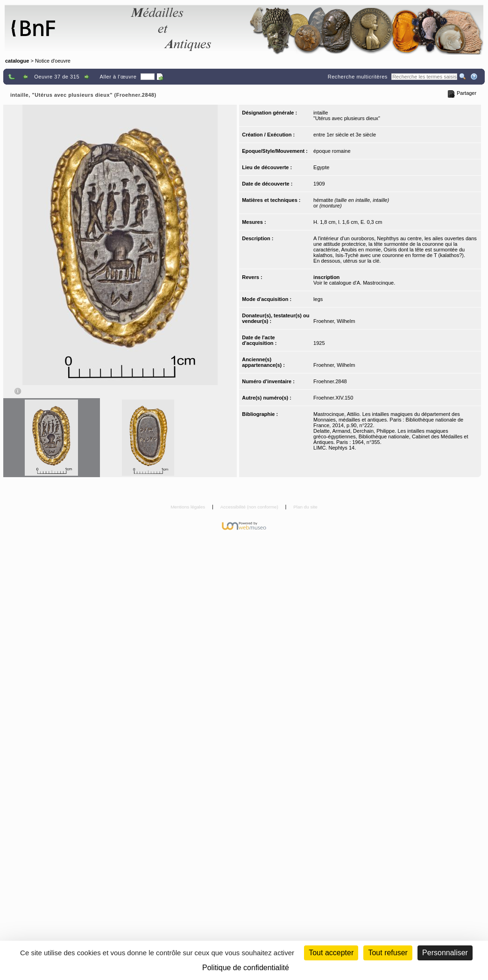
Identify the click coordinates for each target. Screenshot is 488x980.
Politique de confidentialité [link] (246, 968)
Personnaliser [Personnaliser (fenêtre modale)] (445, 953)
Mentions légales (188, 507)
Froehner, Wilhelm (334, 321)
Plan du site (305, 507)
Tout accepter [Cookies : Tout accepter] (331, 953)
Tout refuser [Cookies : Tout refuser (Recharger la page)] (388, 953)
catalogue (17, 61)
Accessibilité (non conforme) (250, 507)
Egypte (321, 167)
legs (318, 299)
